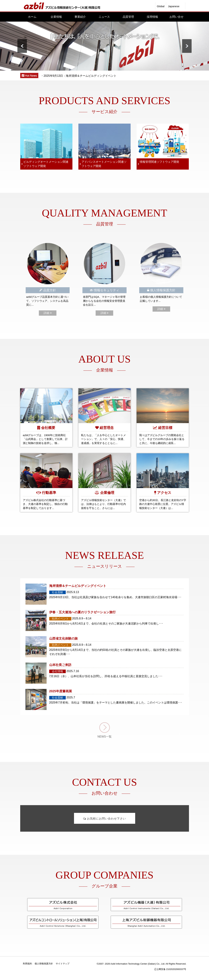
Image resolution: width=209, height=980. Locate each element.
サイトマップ (63, 964)
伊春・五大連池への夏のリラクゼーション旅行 (82, 612)
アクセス (164, 493)
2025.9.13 (73, 592)
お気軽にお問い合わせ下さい (104, 819)
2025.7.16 (73, 671)
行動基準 (49, 493)
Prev (22, 46)
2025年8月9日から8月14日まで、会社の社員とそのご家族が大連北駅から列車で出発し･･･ (106, 624)
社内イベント (60, 619)
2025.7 (71, 697)
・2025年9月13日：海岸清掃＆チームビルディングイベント (79, 76)
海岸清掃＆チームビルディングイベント (78, 586)
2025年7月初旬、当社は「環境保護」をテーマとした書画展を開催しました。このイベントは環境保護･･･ (116, 703)
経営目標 (165, 428)
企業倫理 (107, 493)
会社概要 (48, 428)
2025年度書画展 (61, 691)
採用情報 (152, 17)
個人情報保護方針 (44, 964)
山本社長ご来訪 (60, 665)
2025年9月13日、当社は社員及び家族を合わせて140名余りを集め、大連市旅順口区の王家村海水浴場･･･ (115, 597)
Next (187, 46)
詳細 (48, 313)
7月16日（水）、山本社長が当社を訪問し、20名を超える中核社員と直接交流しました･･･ (106, 676)
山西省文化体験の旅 (63, 639)
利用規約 (27, 964)
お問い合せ (176, 17)
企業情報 (56, 17)
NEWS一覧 (105, 737)
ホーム (32, 17)
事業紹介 (80, 17)
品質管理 (128, 17)
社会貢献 (57, 592)
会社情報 (57, 671)
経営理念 (107, 428)
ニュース (104, 17)
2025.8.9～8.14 (82, 618)
